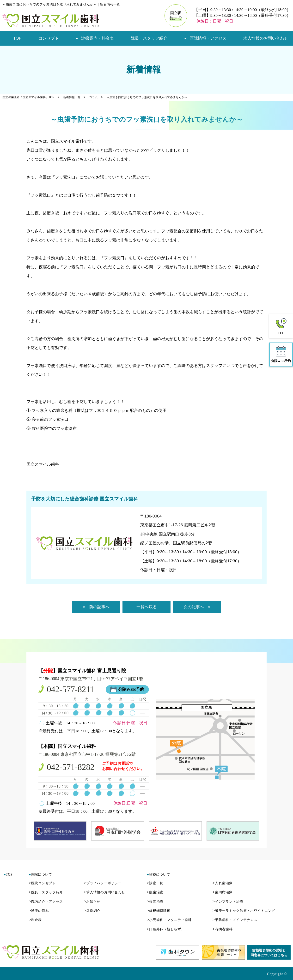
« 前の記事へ (96, 607)
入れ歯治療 (223, 883)
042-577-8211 (70, 689)
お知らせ (92, 902)
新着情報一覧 (72, 97)
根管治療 (155, 902)
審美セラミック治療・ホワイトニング (244, 911)
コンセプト (49, 38)
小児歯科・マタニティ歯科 (169, 920)
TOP (17, 38)
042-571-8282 (71, 767)
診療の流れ (39, 911)
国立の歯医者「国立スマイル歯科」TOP (28, 97)
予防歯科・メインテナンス (235, 920)
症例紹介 (92, 911)
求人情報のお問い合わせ (266, 38)
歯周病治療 (223, 892)
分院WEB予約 (131, 689)
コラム (93, 97)
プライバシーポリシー (103, 883)
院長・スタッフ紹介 (149, 38)
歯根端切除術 (159, 911)
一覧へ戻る (147, 607)
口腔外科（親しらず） (166, 929)
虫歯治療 (155, 892)
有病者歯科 (223, 929)
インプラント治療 (228, 902)
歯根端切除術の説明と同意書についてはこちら (269, 953)
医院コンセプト (42, 883)
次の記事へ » (197, 607)
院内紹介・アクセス (46, 902)
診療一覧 (155, 883)
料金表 (35, 920)
